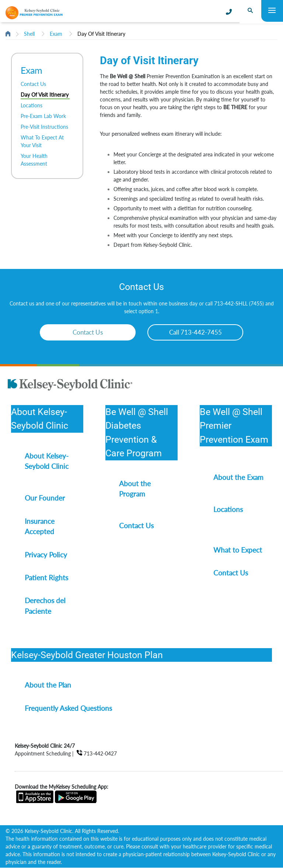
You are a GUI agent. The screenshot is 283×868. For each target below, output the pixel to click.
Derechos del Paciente (45, 606)
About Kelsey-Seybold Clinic (47, 461)
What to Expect (238, 550)
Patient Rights (46, 577)
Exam (56, 34)
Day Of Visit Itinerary (101, 34)
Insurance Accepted (40, 526)
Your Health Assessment (34, 160)
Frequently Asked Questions (68, 708)
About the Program (135, 489)
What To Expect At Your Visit (42, 141)
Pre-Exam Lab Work (43, 116)
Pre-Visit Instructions (44, 127)
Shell (29, 34)
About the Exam (238, 477)
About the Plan (48, 685)
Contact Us (33, 84)
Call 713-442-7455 (195, 332)
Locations (32, 105)
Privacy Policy (46, 555)
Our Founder (45, 498)
